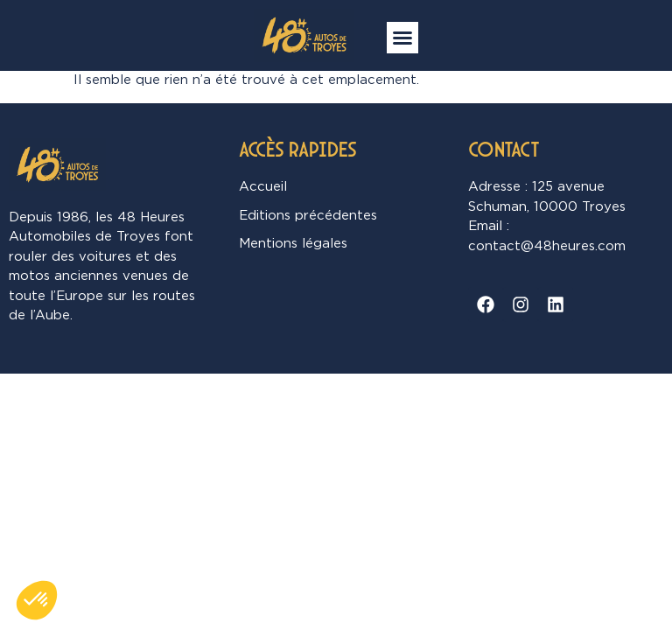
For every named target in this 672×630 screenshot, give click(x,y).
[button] (402, 38)
